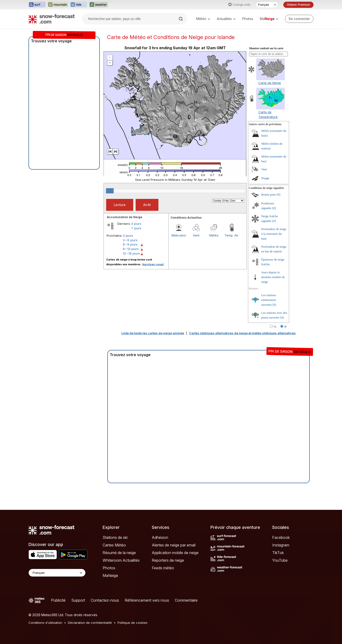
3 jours (136, 224)
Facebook (281, 537)
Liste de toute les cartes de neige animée (153, 333)
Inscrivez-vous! (153, 264)
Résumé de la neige (119, 553)
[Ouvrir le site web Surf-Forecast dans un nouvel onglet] (37, 5)
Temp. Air (231, 235)
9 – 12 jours (131, 249)
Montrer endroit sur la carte (266, 48)
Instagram (281, 545)
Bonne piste (269, 194)
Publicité (58, 600)
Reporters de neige (168, 560)
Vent (196, 235)
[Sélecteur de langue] (267, 5)
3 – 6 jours (130, 240)
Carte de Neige (270, 83)
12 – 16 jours (131, 253)
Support (78, 600)
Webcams (179, 235)
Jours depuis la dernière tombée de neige (273, 277)
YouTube (280, 560)
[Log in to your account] (299, 19)
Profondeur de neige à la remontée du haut (274, 234)
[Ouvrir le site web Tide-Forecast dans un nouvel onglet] (79, 5)
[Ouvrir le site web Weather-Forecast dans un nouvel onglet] (98, 5)
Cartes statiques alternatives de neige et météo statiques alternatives (242, 333)
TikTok (278, 553)
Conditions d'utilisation (45, 623)
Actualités (226, 19)
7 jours (136, 228)
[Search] (181, 19)
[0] (278, 194)
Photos (248, 19)
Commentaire (186, 600)
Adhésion (160, 537)
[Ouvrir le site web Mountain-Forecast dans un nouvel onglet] (58, 5)
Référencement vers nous (147, 600)
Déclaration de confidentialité (90, 623)
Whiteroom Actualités (121, 560)
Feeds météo (163, 568)
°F (285, 327)
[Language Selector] (57, 573)
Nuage (265, 178)
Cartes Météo (114, 545)
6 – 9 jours (130, 244)
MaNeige (110, 575)
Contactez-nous (105, 600)
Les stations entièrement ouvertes (269, 300)
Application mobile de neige (175, 553)
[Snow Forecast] (52, 19)
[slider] (110, 191)
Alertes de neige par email (174, 545)
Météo (203, 19)
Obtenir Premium (298, 5)
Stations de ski (115, 537)
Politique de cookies (133, 623)
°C (275, 327)
